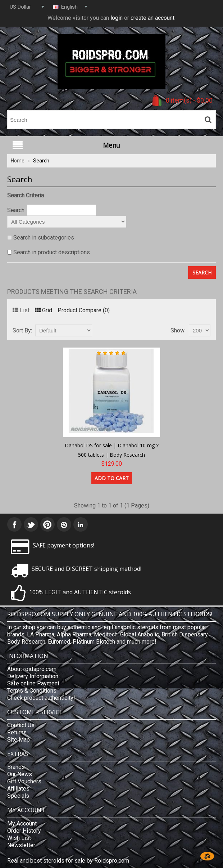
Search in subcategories (44, 238)
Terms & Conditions (32, 691)
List (21, 310)
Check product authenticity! (41, 698)
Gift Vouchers (24, 781)
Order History (24, 831)
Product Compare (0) (84, 310)
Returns (17, 732)
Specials (18, 796)
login (117, 18)
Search (41, 161)
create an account (153, 18)
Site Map (19, 740)
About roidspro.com (32, 669)
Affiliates (18, 789)
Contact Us (21, 725)
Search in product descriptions (52, 252)
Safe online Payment (33, 683)
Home (18, 161)
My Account (22, 824)
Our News (20, 774)
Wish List (19, 838)
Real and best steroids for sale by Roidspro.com (68, 861)
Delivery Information (33, 676)
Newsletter (21, 845)
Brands (16, 767)
